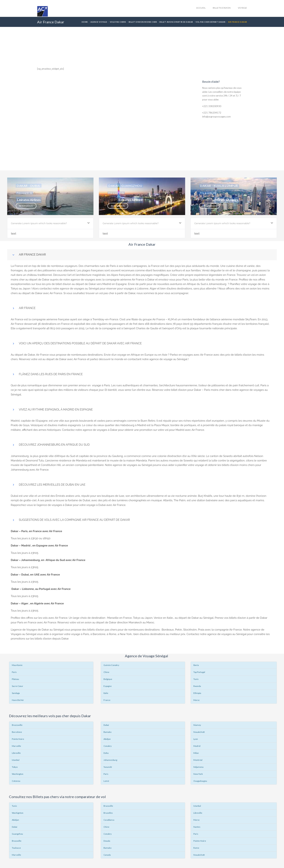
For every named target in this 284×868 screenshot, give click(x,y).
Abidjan (107, 739)
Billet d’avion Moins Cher (143, 22)
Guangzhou (17, 834)
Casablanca (109, 820)
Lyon (196, 739)
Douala (107, 841)
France (107, 700)
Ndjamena (198, 767)
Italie (106, 693)
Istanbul (16, 760)
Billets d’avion (222, 8)
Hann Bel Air (18, 700)
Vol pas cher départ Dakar (210, 22)
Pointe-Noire (200, 841)
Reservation (26, 206)
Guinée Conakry (111, 665)
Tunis (196, 679)
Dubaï (106, 725)
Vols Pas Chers (118, 22)
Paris (14, 672)
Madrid (197, 746)
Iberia (196, 665)
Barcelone (17, 732)
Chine (106, 672)
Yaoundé (108, 767)
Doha (106, 753)
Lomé (106, 781)
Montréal (198, 760)
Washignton (18, 813)
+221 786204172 (212, 113)
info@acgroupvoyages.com (216, 117)
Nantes (197, 827)
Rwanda (197, 686)
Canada (107, 855)
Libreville (16, 753)
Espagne (108, 686)
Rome (196, 848)
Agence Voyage (99, 22)
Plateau (15, 679)
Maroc (197, 700)
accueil (201, 8)
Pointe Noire (18, 739)
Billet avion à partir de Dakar (176, 22)
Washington (18, 774)
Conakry (108, 746)
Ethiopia (197, 693)
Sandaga (16, 693)
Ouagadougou (200, 781)
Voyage (242, 8)
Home (85, 22)
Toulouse (16, 848)
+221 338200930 (212, 106)
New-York (198, 774)
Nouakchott (199, 732)
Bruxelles (108, 813)
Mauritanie (17, 665)
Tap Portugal (199, 672)
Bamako (107, 732)
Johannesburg (110, 760)
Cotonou (16, 781)
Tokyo (15, 767)
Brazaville (17, 841)
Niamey (197, 725)
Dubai (15, 827)
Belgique (108, 679)
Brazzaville (17, 725)
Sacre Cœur (17, 686)
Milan (196, 753)
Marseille (16, 746)
